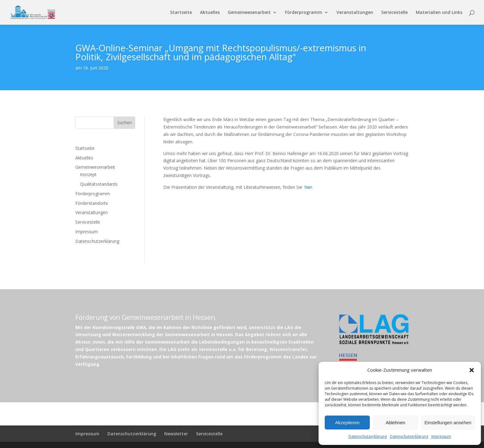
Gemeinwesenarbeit (249, 13)
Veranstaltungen (355, 13)
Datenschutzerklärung (368, 436)
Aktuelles (210, 13)
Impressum (441, 436)
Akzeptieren (347, 423)
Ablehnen (395, 423)
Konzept (88, 174)
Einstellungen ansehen (448, 423)
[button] (472, 370)
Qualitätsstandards (99, 184)
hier (308, 187)
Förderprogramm (304, 13)
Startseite (181, 13)
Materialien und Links (439, 13)
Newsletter (176, 434)
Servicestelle (394, 13)
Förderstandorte (92, 203)
